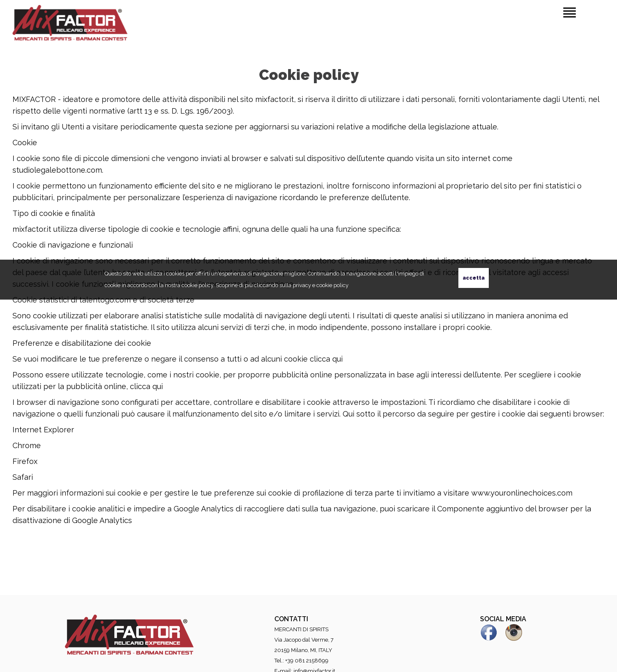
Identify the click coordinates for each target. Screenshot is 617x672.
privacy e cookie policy (321, 285)
